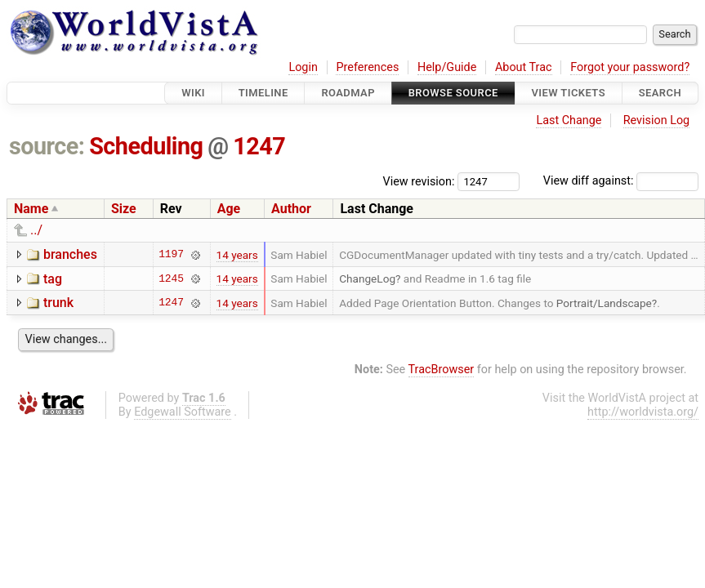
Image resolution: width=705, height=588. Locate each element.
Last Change (569, 120)
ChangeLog (367, 278)
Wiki (193, 93)
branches (70, 254)
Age (229, 209)
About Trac (524, 67)
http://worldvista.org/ (643, 412)
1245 (171, 278)
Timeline (263, 93)
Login (303, 67)
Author (291, 209)
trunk (58, 303)
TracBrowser (442, 370)
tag (53, 279)
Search (660, 93)
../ (36, 230)
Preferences (367, 67)
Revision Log (657, 120)
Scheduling (146, 146)
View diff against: (621, 181)
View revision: (419, 181)
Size (124, 209)
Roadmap (348, 93)
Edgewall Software (183, 412)
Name (31, 209)
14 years (237, 255)
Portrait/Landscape (604, 303)
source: (47, 146)
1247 (259, 146)
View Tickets (569, 93)
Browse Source (453, 93)
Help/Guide (447, 67)
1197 (171, 255)
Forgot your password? (630, 67)
